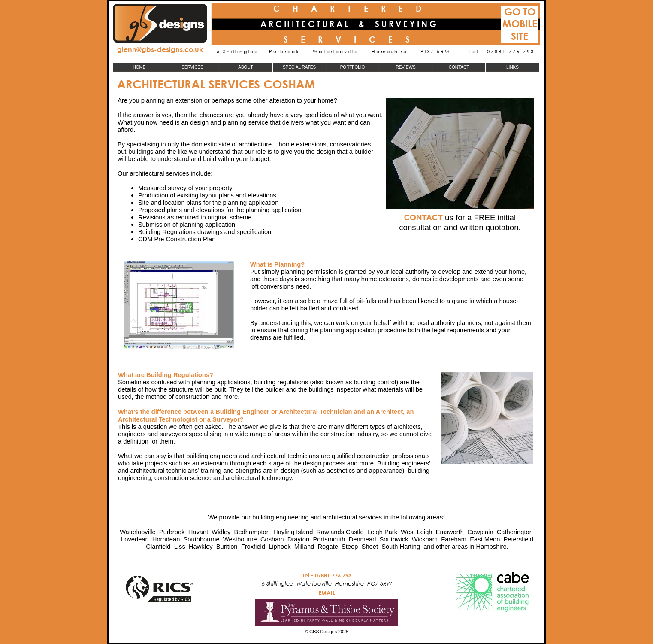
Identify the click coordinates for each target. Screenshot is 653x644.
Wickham (425, 539)
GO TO (520, 12)
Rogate (328, 547)
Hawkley (201, 547)
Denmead (363, 539)
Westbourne (240, 539)
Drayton (298, 539)
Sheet (370, 547)
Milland (304, 547)
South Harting (401, 547)
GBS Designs (323, 632)
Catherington (515, 532)
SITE (520, 36)
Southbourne (202, 539)
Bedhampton (252, 532)
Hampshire (491, 547)
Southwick (394, 539)
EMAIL (327, 593)
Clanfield (158, 547)
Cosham (272, 539)
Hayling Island (293, 532)
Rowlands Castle (340, 532)
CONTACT (423, 217)
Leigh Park (382, 532)
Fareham (454, 539)
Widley (221, 532)
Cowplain (480, 532)
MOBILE (520, 24)
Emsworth (450, 532)
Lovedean (135, 539)
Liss (180, 547)
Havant (198, 532)
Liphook (280, 547)
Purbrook (172, 532)
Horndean (166, 539)
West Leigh (416, 532)
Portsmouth (329, 539)
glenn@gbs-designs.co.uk (160, 49)
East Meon (485, 539)
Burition (227, 547)
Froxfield (253, 547)
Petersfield (518, 539)
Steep (350, 547)
